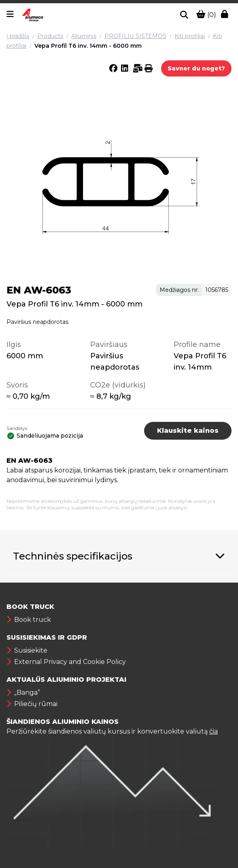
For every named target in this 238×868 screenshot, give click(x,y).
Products (50, 36)
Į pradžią (18, 36)
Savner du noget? (196, 68)
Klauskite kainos (188, 431)
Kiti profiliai (190, 36)
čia (214, 731)
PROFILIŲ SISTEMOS (135, 36)
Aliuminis (84, 36)
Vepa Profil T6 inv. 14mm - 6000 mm (88, 46)
